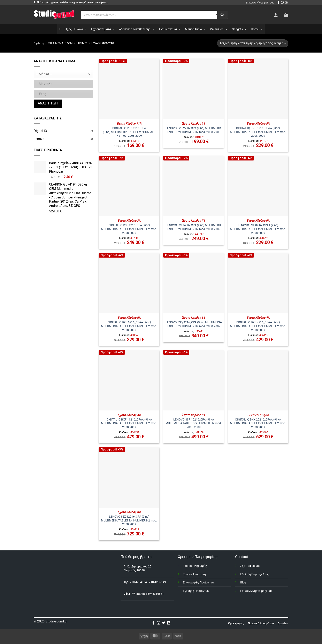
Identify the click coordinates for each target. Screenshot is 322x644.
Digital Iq (39, 43)
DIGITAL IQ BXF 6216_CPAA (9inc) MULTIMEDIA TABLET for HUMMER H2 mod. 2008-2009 (129, 326)
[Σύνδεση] (276, 15)
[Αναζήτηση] (222, 15)
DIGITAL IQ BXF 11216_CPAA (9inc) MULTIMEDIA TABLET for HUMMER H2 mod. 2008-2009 (129, 423)
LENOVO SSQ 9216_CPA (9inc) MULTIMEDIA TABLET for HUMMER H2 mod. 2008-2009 (194, 324)
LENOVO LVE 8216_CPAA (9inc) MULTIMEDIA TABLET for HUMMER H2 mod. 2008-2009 (258, 229)
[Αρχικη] (60, 29)
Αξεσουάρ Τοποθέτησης (137, 29)
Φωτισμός (219, 29)
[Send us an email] (286, 3)
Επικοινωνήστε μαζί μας (260, 3)
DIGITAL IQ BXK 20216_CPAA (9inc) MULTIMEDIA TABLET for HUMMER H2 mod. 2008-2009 (258, 423)
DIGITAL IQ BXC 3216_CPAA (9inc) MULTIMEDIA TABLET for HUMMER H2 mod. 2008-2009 (258, 132)
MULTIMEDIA (56, 43)
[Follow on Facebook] (278, 3)
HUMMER (82, 43)
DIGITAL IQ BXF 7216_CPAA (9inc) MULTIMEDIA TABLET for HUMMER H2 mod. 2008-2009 (258, 326)
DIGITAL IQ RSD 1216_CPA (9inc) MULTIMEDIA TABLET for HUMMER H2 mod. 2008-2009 (129, 132)
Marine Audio (195, 29)
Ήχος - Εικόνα (76, 29)
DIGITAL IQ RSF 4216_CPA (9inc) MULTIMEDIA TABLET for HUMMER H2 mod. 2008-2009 (129, 229)
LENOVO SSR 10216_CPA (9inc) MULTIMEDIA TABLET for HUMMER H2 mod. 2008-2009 (194, 423)
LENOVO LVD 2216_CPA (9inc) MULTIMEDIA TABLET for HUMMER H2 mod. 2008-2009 (194, 130)
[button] (286, 15)
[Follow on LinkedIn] (169, 623)
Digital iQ (40, 131)
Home (257, 29)
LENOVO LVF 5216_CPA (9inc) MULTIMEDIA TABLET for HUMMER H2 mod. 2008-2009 (194, 227)
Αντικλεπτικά (170, 29)
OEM (70, 43)
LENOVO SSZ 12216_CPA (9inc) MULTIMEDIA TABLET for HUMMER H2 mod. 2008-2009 (129, 520)
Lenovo (39, 139)
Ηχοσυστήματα (103, 29)
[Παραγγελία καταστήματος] (253, 43)
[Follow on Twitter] (163, 623)
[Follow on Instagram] (282, 3)
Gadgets (239, 29)
